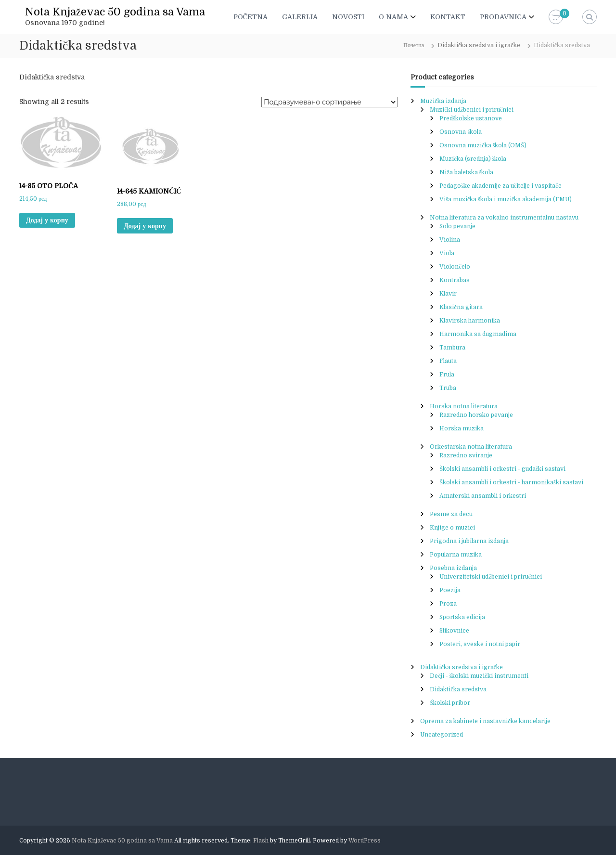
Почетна (414, 45)
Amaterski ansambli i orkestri (483, 496)
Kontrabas (455, 280)
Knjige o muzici (452, 528)
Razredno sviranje (466, 455)
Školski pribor (450, 703)
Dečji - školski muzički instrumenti (479, 676)
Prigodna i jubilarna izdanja (469, 541)
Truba (448, 388)
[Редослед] (329, 102)
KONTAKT (448, 17)
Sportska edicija (462, 617)
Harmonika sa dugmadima (478, 334)
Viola (447, 253)
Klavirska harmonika (470, 321)
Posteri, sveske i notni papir (480, 644)
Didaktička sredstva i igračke (479, 45)
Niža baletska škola (466, 172)
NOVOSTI (348, 17)
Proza (448, 604)
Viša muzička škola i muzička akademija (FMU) (506, 199)
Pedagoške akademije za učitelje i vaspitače (500, 186)
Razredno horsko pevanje (476, 415)
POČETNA (250, 17)
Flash (261, 841)
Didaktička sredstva (458, 689)
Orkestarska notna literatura (471, 447)
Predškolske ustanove (471, 118)
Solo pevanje (457, 226)
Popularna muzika (456, 555)
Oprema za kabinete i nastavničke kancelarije (485, 721)
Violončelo (455, 267)
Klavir (448, 294)
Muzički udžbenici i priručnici (472, 110)
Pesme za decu (451, 514)
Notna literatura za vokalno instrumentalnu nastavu (504, 218)
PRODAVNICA (503, 17)
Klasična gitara (461, 307)
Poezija (450, 590)
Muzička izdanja (443, 101)
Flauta (448, 361)
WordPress (365, 841)
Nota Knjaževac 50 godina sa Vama (115, 12)
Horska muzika (462, 428)
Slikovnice (454, 631)
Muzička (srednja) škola (473, 159)
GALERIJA (300, 17)
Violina (450, 240)
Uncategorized (442, 735)
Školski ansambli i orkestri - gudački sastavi (502, 469)
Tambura (452, 348)
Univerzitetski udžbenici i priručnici (491, 577)
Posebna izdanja (453, 568)
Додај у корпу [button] (47, 220)
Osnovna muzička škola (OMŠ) (483, 145)
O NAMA (393, 17)
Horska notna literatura (464, 406)
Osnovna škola (461, 132)
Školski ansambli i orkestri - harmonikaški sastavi (511, 482)
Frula (447, 375)
